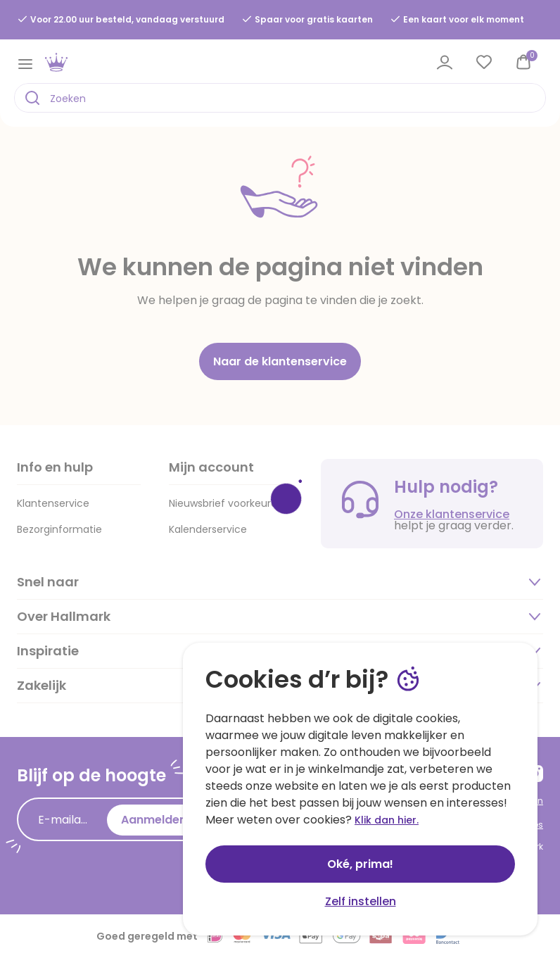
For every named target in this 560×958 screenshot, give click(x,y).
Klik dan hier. (387, 820)
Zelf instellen (361, 901)
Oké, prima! (360, 864)
